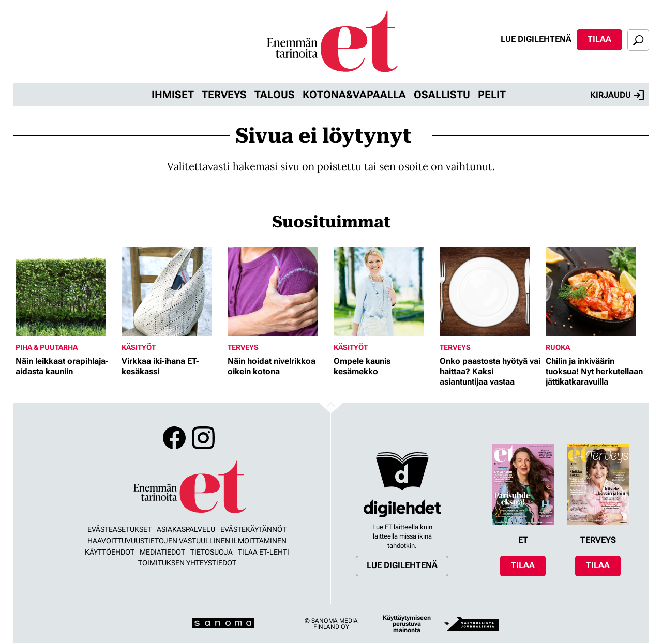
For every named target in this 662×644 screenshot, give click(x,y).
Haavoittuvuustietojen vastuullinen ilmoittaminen (187, 541)
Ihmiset (173, 95)
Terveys (224, 95)
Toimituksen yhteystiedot (187, 563)
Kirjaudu (617, 95)
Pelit (492, 95)
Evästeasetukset (119, 529)
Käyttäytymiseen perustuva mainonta (407, 624)
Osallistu (442, 95)
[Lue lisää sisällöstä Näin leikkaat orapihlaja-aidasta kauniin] (66, 292)
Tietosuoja (212, 552)
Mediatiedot (162, 552)
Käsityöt (139, 347)
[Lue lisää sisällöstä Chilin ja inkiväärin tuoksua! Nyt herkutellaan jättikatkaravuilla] (596, 292)
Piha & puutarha (47, 347)
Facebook (174, 438)
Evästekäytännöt (253, 529)
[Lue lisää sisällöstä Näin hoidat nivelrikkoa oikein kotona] (278, 292)
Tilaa (599, 39)
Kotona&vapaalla (354, 95)
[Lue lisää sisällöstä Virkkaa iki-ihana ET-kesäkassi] (172, 292)
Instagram (203, 438)
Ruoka (558, 347)
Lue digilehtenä (536, 39)
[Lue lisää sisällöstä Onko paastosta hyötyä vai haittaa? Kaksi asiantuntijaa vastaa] (490, 292)
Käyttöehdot (110, 552)
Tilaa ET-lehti (264, 552)
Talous (275, 95)
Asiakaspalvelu (186, 529)
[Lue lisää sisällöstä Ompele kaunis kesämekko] (384, 292)
